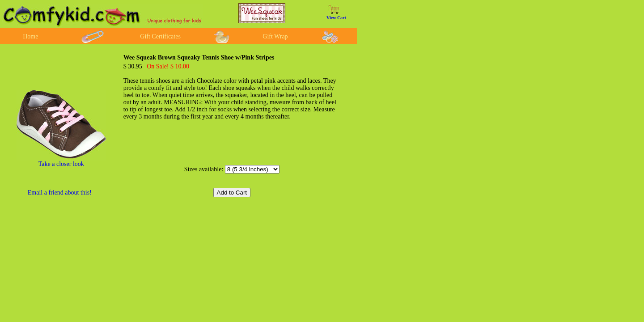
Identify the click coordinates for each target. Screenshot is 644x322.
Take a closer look (61, 164)
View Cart (336, 18)
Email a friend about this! (60, 193)
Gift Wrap (275, 36)
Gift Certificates (160, 36)
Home (30, 36)
